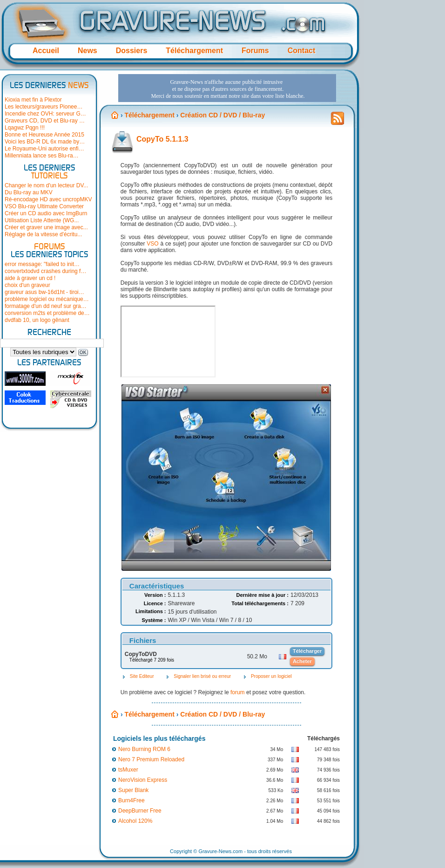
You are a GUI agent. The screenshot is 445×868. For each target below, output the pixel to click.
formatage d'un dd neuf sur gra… (46, 306)
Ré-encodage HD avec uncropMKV (48, 199)
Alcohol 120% (135, 821)
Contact (302, 51)
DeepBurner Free (140, 811)
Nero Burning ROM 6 (144, 749)
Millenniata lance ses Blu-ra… (42, 156)
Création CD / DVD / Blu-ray (222, 714)
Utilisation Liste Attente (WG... (42, 220)
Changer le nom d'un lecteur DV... (46, 185)
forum (238, 692)
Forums (255, 51)
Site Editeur (142, 676)
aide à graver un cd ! (30, 278)
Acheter (302, 661)
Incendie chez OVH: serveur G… (45, 114)
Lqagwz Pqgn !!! (25, 128)
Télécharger (307, 651)
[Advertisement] (146, 102)
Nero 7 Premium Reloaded (151, 759)
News (88, 51)
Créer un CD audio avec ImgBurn (46, 213)
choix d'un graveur (27, 285)
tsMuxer (128, 770)
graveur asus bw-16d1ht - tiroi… (44, 292)
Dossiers (132, 51)
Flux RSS (337, 121)
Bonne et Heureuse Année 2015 (44, 135)
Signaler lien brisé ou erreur (202, 676)
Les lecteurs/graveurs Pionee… (44, 107)
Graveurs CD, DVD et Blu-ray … (45, 121)
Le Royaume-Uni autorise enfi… (44, 149)
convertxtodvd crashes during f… (45, 271)
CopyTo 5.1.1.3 (162, 139)
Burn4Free (131, 800)
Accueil (46, 51)
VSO (152, 244)
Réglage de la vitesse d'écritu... (43, 234)
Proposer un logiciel (271, 676)
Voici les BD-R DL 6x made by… (45, 142)
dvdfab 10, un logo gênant (37, 320)
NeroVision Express (143, 780)
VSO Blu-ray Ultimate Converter (44, 206)
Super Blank (133, 790)
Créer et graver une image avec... (46, 227)
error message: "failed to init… (42, 264)
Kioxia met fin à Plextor (33, 100)
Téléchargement (194, 51)
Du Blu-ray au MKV (29, 192)
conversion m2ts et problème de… (47, 313)
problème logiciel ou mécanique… (47, 299)
